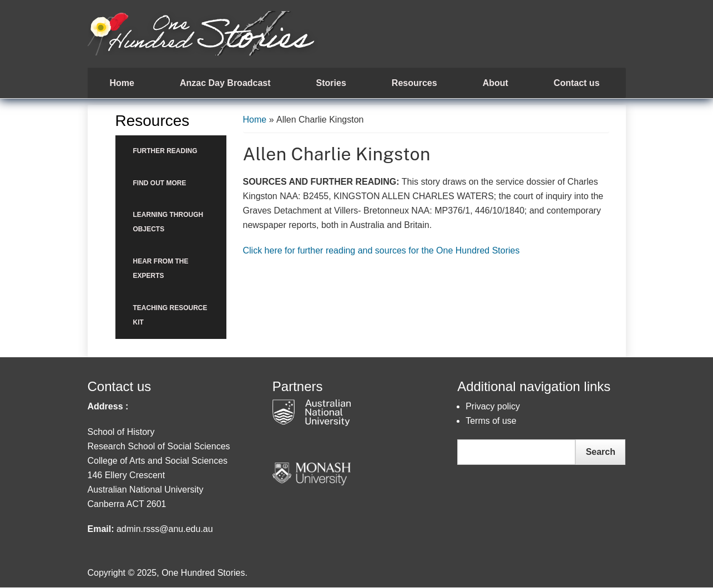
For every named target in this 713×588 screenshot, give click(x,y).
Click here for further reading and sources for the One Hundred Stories (381, 250)
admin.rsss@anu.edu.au (165, 529)
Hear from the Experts (161, 268)
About (495, 83)
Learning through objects (168, 222)
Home (122, 83)
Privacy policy (493, 406)
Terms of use (491, 421)
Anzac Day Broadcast (225, 83)
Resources (414, 83)
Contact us (577, 83)
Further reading (165, 151)
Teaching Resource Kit (170, 315)
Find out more (160, 183)
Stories (331, 83)
